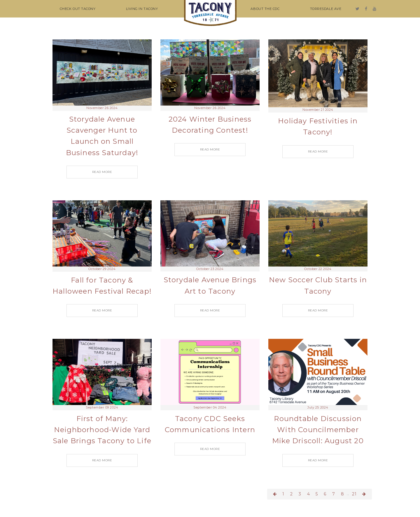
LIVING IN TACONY (142, 9)
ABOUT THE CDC (265, 9)
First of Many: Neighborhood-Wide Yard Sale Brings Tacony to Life (102, 430)
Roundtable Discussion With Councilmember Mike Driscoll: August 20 (318, 430)
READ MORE (102, 172)
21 (354, 494)
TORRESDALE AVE (326, 9)
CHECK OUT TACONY (78, 9)
